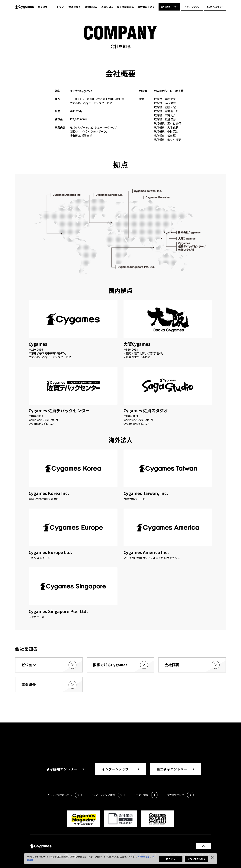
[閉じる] (212, 857)
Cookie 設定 (144, 857)
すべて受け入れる (197, 859)
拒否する (171, 859)
